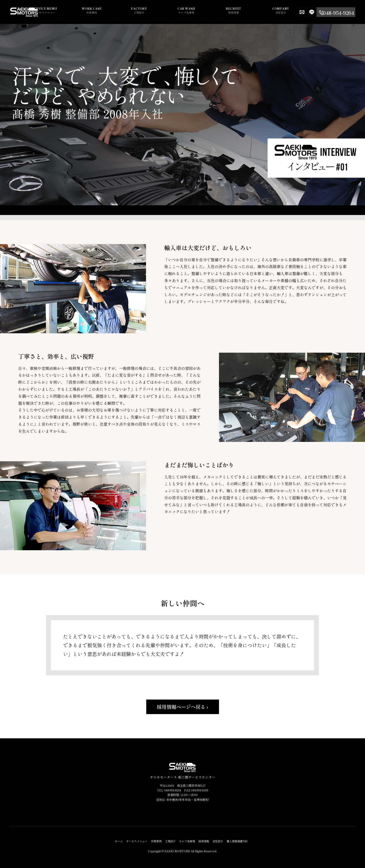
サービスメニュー (104, 13)
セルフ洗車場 (213, 13)
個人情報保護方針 (237, 841)
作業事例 (140, 13)
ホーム (119, 841)
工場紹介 (177, 13)
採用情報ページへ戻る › (182, 707)
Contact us (312, 12)
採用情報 (250, 13)
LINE (321, 12)
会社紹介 (286, 13)
